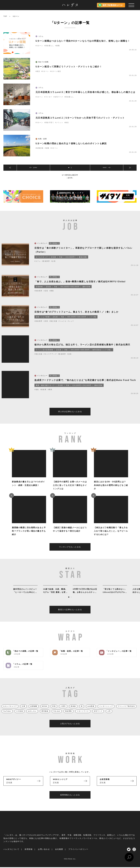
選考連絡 (45, 716)
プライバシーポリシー (78, 854)
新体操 (73, 711)
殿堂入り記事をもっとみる (70, 615)
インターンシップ (106, 711)
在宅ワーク (98, 716)
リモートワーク (83, 716)
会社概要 (59, 854)
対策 (54, 711)
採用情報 (29, 854)
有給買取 (68, 716)
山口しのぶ (32, 716)
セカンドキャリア (10, 711)
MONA (45, 711)
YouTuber (7, 716)
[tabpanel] (25, 595)
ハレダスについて (11, 854)
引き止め (57, 716)
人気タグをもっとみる (70, 729)
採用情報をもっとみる (70, 800)
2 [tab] (71, 602)
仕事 (23, 711)
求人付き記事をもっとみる (70, 417)
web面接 (91, 711)
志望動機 (34, 711)
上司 (109, 716)
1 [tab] (69, 602)
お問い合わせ (44, 854)
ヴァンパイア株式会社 (126, 711)
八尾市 (63, 711)
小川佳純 (20, 716)
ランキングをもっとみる (70, 552)
